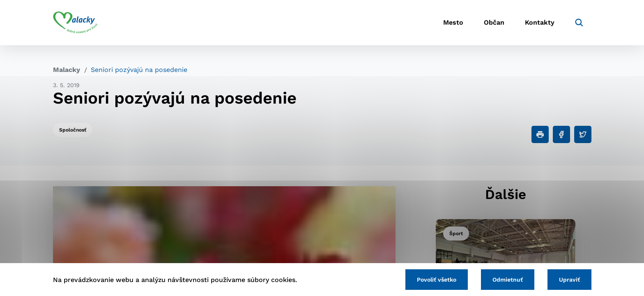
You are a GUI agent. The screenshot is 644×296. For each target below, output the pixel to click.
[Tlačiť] (540, 134)
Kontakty (540, 23)
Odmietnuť (508, 280)
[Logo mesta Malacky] (75, 23)
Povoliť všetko (437, 280)
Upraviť (569, 280)
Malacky (67, 70)
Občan (494, 23)
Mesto (453, 23)
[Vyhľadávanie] (579, 23)
